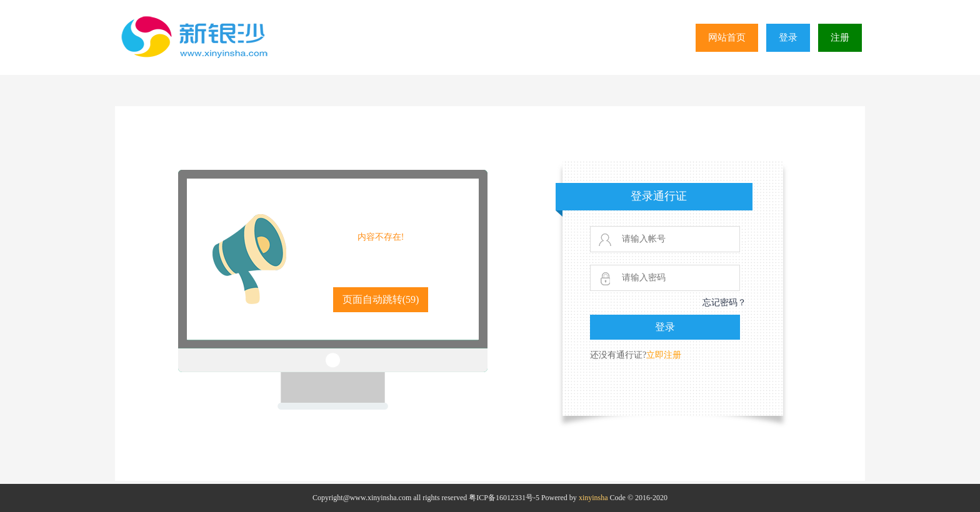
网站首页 (727, 37)
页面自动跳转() (381, 299)
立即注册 (664, 355)
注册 (840, 37)
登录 (788, 37)
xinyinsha (593, 498)
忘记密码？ (724, 303)
